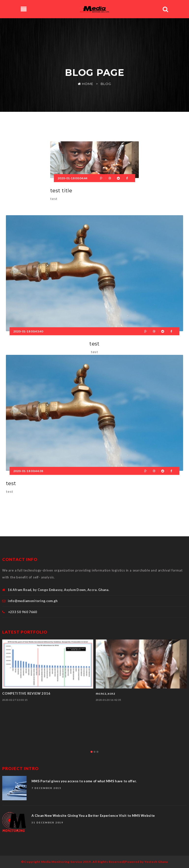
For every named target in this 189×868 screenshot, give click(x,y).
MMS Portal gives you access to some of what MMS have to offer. (84, 781)
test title (61, 191)
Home (86, 84)
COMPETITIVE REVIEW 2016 (26, 693)
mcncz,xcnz (106, 693)
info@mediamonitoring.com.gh (33, 601)
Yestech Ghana (156, 862)
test (94, 344)
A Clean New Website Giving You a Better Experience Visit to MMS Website (93, 816)
